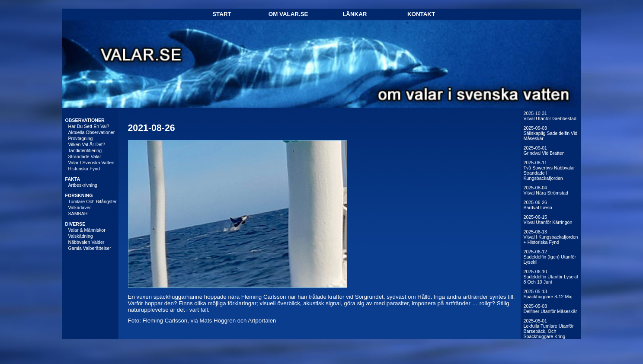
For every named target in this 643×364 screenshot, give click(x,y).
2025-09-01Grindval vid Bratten (544, 150)
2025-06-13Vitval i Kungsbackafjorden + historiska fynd (551, 237)
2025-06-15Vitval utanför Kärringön (548, 220)
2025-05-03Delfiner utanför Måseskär (550, 309)
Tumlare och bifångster (93, 201)
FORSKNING (79, 195)
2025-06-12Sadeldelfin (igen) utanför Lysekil (550, 257)
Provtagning (81, 138)
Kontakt (421, 14)
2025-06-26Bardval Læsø (538, 205)
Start (222, 14)
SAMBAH (78, 214)
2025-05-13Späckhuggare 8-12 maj (548, 294)
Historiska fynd (84, 169)
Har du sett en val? (89, 126)
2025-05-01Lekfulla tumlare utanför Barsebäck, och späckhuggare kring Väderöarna (549, 331)
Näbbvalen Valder (86, 242)
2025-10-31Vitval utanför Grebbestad (550, 116)
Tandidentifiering (85, 150)
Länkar (355, 14)
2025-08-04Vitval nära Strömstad (546, 190)
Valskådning (81, 236)
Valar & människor (87, 230)
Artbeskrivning (83, 185)
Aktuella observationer (92, 132)
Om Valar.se (288, 14)
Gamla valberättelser (90, 248)
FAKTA (73, 179)
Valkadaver (80, 208)
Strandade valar (85, 156)
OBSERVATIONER (85, 120)
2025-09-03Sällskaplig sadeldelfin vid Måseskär (551, 133)
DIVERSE (75, 224)
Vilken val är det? (87, 144)
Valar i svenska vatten (91, 163)
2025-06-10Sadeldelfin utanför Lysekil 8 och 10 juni (551, 277)
